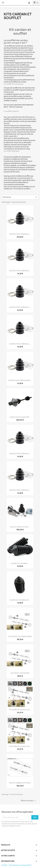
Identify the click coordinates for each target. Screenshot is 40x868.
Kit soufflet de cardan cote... (20, 710)
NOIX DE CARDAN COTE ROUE (20, 783)
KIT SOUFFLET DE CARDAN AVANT (20, 636)
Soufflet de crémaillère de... (20, 600)
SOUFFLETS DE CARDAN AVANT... (20, 380)
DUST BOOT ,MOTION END (20, 673)
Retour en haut (28, 801)
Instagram (9, 833)
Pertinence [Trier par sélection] (20, 197)
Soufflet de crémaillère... (20, 563)
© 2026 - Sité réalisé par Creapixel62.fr (17, 865)
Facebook (4, 833)
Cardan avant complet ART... (20, 417)
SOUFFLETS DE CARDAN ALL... (20, 234)
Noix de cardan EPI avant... (20, 527)
